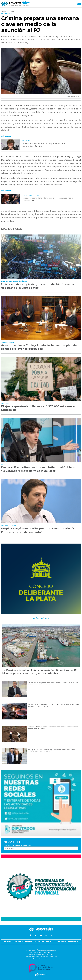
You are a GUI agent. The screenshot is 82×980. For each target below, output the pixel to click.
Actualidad (61, 942)
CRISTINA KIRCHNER (75, 97)
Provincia (29, 942)
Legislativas (18, 942)
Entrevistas (73, 942)
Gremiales (50, 942)
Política (7, 942)
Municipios (40, 942)
